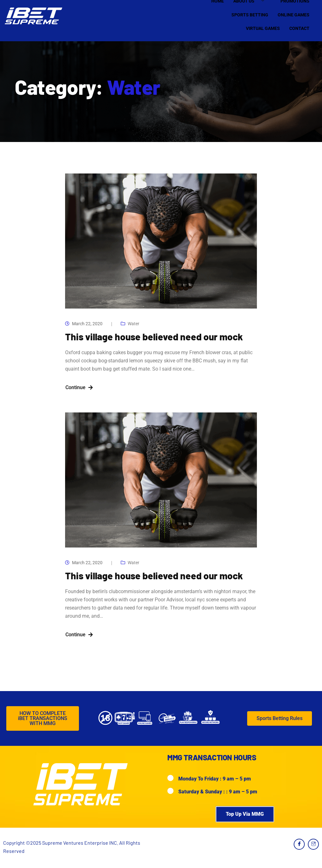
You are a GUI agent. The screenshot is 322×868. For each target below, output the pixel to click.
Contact (299, 28)
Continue (79, 387)
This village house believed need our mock (154, 337)
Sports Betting (250, 15)
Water (133, 324)
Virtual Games (263, 28)
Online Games (294, 15)
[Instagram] (313, 844)
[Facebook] (299, 844)
